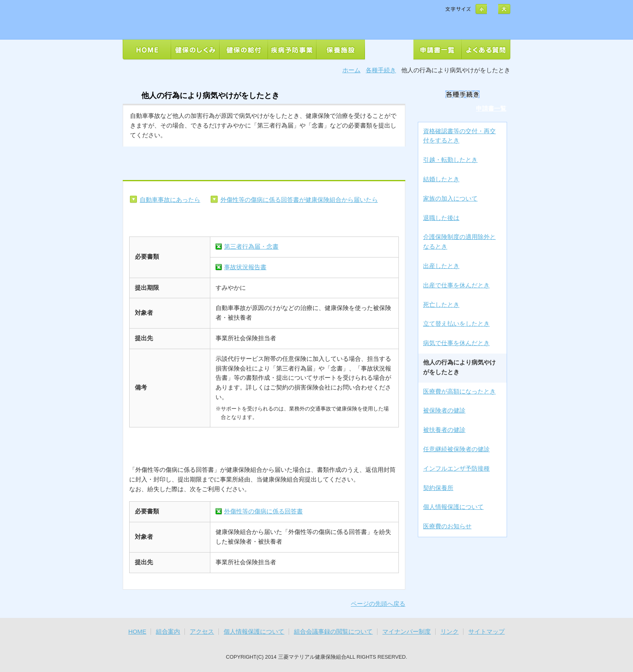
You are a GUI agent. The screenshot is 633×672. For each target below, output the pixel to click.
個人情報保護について (254, 632)
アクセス (202, 632)
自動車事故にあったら (170, 200)
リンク (450, 632)
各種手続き (381, 70)
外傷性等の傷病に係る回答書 (263, 511)
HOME (137, 632)
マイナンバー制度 (407, 632)
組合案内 (168, 632)
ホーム (351, 70)
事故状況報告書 (245, 267)
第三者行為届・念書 (251, 247)
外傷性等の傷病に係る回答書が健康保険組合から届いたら (299, 200)
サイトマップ (486, 632)
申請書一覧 (491, 109)
